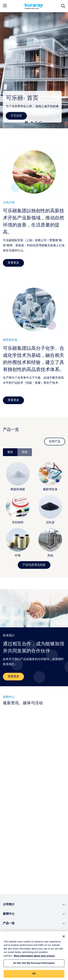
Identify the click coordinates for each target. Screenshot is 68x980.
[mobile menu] (5, 6)
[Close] (64, 938)
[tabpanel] (34, 512)
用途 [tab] (25, 452)
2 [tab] (36, 122)
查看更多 (13, 263)
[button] (34, 905)
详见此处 (16, 116)
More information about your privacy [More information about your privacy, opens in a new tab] (34, 958)
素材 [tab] (10, 452)
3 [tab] (41, 122)
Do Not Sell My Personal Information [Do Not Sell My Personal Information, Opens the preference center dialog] (34, 965)
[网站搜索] (63, 6)
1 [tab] (32, 122)
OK (34, 975)
